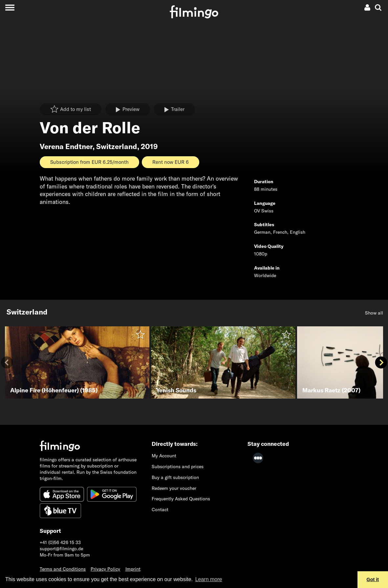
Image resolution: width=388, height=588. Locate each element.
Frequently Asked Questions (181, 499)
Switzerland (117, 146)
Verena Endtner (66, 146)
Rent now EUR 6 (171, 162)
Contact (160, 510)
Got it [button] (373, 579)
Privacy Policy (105, 569)
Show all (374, 313)
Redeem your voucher (174, 488)
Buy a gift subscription (175, 477)
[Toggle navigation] (10, 7)
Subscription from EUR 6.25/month (89, 162)
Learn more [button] (209, 579)
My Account (164, 456)
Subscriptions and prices (178, 467)
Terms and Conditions (63, 569)
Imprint (133, 569)
